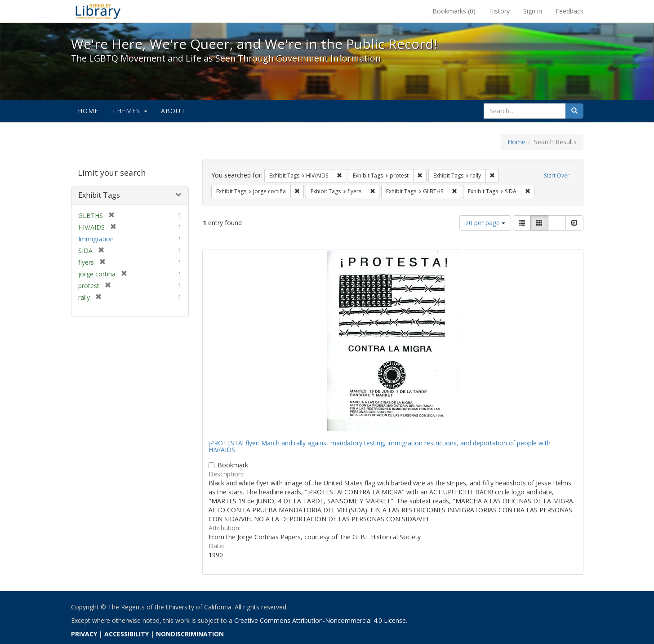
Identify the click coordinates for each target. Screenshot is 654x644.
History (499, 11)
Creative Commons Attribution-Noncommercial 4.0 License (320, 620)
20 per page (485, 223)
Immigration (96, 239)
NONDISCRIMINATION (190, 634)
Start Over (557, 175)
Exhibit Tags (99, 195)
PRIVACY (84, 634)
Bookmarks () (454, 11)
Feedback (569, 11)
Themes (129, 111)
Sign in (533, 11)
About (173, 111)
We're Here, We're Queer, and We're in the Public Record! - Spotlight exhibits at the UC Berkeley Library (98, 11)
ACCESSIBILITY (127, 634)
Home (88, 111)
